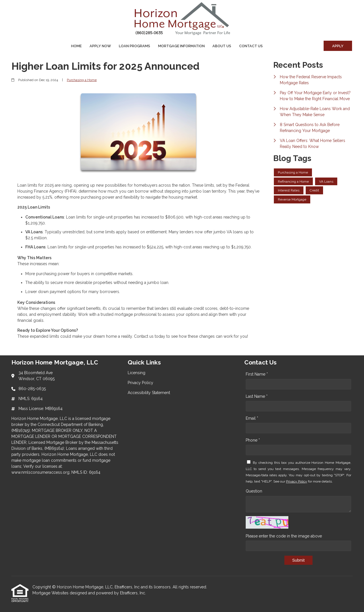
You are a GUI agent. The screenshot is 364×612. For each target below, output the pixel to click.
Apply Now (100, 46)
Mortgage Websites (51, 593)
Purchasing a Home (82, 80)
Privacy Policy (297, 481)
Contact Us (251, 46)
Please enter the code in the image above (284, 536)
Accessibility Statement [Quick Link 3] (149, 393)
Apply (338, 46)
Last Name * (257, 396)
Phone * (253, 440)
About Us (222, 46)
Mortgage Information (181, 46)
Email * (252, 418)
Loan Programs (135, 46)
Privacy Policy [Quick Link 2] (140, 383)
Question (254, 491)
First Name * (257, 374)
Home (76, 46)
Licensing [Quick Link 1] (136, 373)
